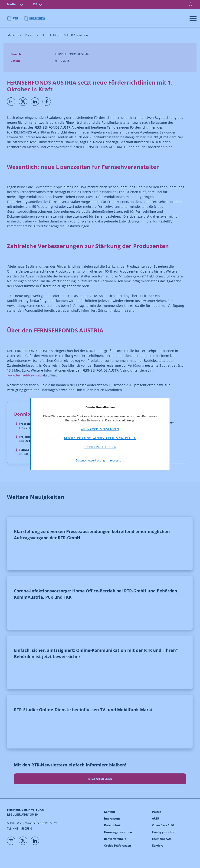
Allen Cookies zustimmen (100, 429)
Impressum (117, 460)
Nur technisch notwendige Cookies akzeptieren (100, 438)
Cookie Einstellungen (100, 447)
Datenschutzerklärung (90, 460)
